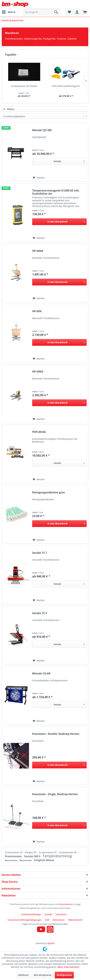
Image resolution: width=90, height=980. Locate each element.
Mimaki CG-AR (41, 674)
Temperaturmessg (57, 856)
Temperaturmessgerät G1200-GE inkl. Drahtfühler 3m (56, 192)
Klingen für (31, 852)
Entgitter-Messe (44, 860)
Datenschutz (59, 920)
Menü (9, 12)
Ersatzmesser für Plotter (24, 86)
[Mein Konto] (77, 12)
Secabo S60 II (33, 856)
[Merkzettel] (69, 12)
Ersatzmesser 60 (68, 852)
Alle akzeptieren (43, 975)
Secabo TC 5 (40, 613)
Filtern (9, 109)
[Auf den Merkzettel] (39, 178)
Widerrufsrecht (75, 920)
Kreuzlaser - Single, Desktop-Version (55, 794)
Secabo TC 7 (40, 553)
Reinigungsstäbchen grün (49, 492)
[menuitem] (8, 12)
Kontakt (48, 914)
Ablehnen (23, 975)
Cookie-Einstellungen (31, 914)
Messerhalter (11, 860)
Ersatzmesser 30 (14, 852)
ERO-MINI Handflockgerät (66, 86)
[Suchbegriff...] (41, 12)
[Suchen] (56, 12)
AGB (47, 920)
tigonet (51, 943)
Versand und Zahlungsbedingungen (25, 920)
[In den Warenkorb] (59, 222)
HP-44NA (38, 251)
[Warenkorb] (85, 12)
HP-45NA (38, 372)
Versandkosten (66, 904)
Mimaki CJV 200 (42, 130)
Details (69, 161)
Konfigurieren (64, 975)
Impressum (61, 914)
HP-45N (37, 311)
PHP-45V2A (39, 432)
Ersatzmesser (14, 856)
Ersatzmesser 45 (48, 852)
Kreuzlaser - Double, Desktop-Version (56, 734)
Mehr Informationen (68, 967)
